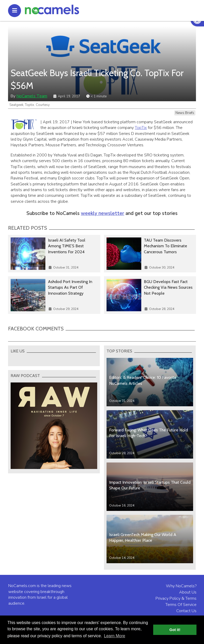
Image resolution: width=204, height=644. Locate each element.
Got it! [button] (175, 630)
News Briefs (185, 113)
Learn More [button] (115, 636)
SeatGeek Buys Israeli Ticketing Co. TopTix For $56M (97, 79)
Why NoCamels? (181, 586)
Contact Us (186, 611)
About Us (188, 592)
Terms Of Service (181, 605)
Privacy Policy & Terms (176, 598)
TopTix (141, 128)
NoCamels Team (32, 96)
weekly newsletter (103, 213)
